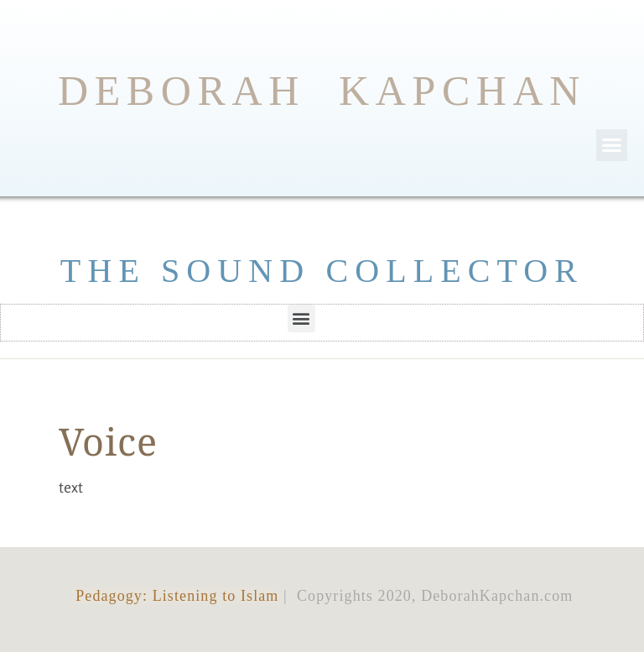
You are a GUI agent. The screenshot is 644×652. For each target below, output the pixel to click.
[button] (612, 145)
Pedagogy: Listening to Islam (175, 596)
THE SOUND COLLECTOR (322, 271)
